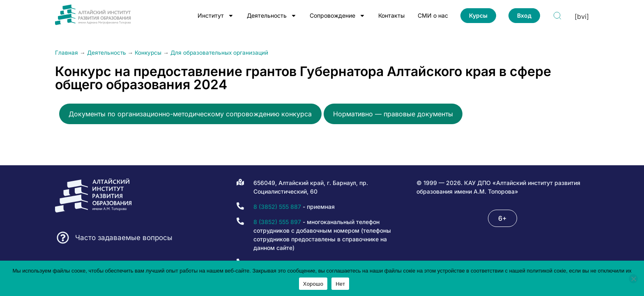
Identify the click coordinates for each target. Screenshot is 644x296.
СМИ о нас (433, 15)
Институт (216, 16)
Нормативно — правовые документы (393, 114)
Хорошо (313, 284)
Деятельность (272, 16)
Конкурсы (148, 53)
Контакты (391, 15)
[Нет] (633, 279)
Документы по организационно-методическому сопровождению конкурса (190, 114)
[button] (503, 218)
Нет (340, 284)
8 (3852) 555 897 (277, 222)
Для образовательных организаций (219, 53)
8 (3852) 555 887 (277, 207)
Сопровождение (337, 16)
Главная (67, 53)
